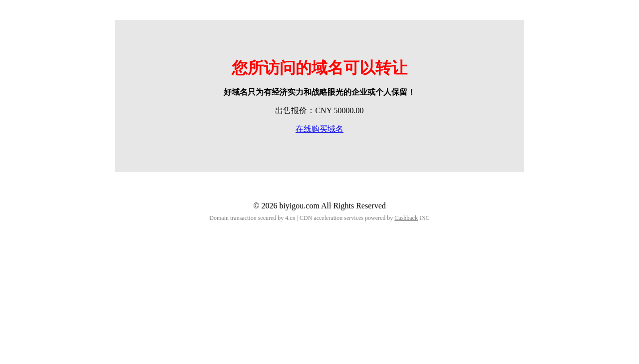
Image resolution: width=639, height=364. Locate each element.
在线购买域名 (319, 129)
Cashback (406, 218)
